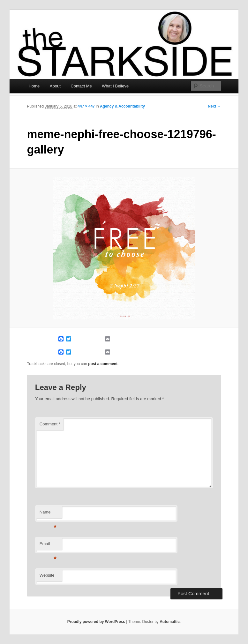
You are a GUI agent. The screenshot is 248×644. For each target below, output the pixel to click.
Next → (214, 106)
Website (47, 575)
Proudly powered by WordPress (96, 622)
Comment (50, 424)
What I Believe (115, 86)
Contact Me (81, 86)
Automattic (170, 622)
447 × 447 (86, 106)
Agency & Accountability (122, 106)
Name (48, 514)
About (55, 86)
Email (48, 546)
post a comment (103, 364)
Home (34, 86)
